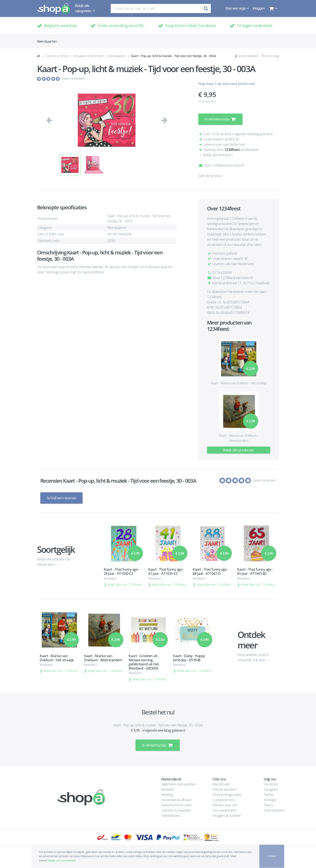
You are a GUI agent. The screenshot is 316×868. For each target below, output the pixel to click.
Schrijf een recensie (61, 498)
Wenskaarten (117, 56)
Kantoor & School (57, 56)
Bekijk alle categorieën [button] (84, 8)
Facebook (271, 784)
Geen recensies (73, 78)
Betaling (167, 795)
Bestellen (168, 789)
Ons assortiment (224, 810)
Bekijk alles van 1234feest (125, 584)
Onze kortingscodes (227, 795)
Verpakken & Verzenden (89, 56)
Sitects (269, 805)
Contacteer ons (223, 800)
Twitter (269, 795)
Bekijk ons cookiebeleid (62, 860)
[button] (273, 8)
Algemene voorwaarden (179, 784)
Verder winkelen (248, 56)
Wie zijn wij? (221, 784)
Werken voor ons (225, 805)
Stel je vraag (271, 56)
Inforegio (270, 800)
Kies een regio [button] (236, 8)
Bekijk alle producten (239, 450)
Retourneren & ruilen (177, 805)
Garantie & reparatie (176, 810)
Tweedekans (170, 816)
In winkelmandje (220, 119)
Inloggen (258, 8)
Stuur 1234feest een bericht (221, 165)
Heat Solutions (275, 810)
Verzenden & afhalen (176, 800)
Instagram (271, 789)
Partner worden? (225, 789)
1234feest (232, 150)
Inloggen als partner (227, 816)
